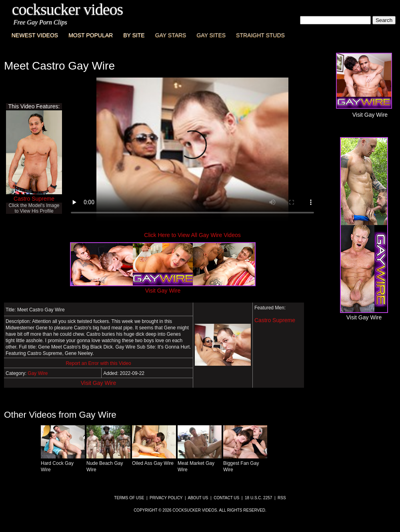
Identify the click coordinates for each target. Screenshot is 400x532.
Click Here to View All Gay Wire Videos (192, 235)
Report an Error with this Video (98, 363)
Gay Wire (38, 373)
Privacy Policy (166, 498)
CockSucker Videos (67, 9)
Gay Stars (171, 35)
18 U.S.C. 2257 (258, 498)
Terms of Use (129, 498)
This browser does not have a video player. (192, 149)
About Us (198, 498)
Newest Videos (35, 35)
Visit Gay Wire (98, 383)
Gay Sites (211, 35)
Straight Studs (260, 35)
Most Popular (91, 35)
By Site (134, 35)
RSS (282, 498)
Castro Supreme (34, 199)
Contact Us (226, 498)
